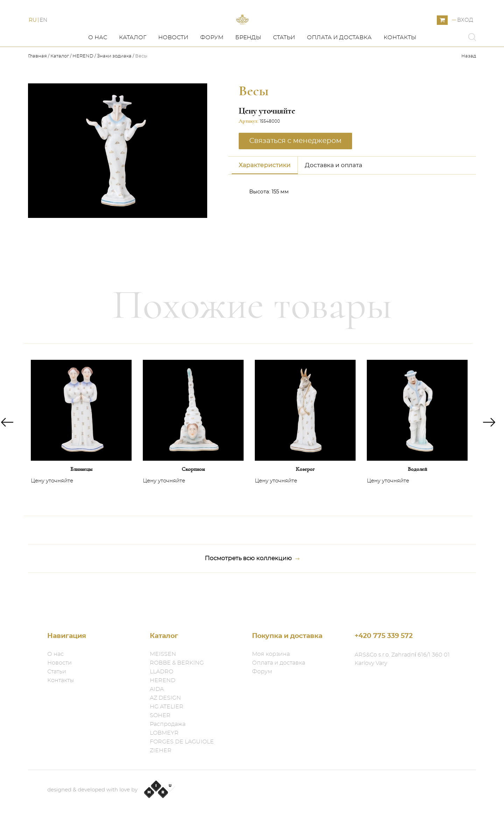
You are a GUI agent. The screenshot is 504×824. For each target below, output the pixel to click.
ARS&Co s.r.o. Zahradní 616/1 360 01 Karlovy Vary (402, 659)
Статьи (284, 69)
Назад (469, 88)
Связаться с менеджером (295, 172)
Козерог (305, 501)
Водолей (417, 501)
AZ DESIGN (165, 698)
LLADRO (162, 672)
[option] (81, 461)
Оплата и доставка (339, 69)
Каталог (133, 69)
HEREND (83, 88)
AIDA (157, 689)
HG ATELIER (167, 707)
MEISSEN (163, 654)
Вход (465, 36)
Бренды (248, 69)
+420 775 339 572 (384, 636)
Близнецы (81, 501)
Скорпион (193, 501)
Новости (173, 69)
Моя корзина (271, 654)
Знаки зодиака (114, 88)
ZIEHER (161, 750)
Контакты (400, 69)
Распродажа (168, 724)
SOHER (160, 715)
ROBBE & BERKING (177, 663)
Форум (212, 69)
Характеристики (265, 197)
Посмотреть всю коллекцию (252, 590)
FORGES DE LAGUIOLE (182, 742)
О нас (98, 69)
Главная (38, 88)
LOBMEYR (164, 733)
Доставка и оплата (334, 197)
